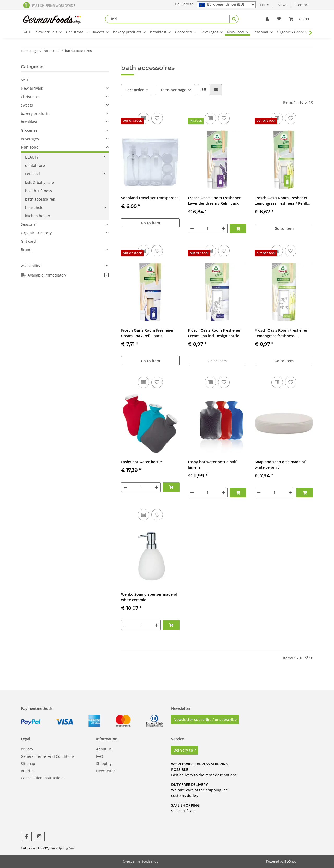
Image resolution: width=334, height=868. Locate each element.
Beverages (30, 139)
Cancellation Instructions (43, 778)
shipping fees (65, 848)
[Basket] (299, 19)
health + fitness (38, 191)
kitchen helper (38, 216)
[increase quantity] (223, 229)
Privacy (27, 749)
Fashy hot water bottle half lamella (212, 465)
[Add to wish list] (157, 118)
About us (104, 749)
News (282, 5)
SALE (25, 80)
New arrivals (32, 88)
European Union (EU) (221, 4)
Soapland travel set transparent (150, 198)
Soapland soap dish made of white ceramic (280, 465)
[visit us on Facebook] (26, 837)
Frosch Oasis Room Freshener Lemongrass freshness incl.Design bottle (281, 333)
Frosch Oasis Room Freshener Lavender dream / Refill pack (214, 201)
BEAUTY (32, 157)
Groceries (29, 130)
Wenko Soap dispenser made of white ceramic (149, 597)
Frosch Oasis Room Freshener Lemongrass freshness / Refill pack (281, 201)
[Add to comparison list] (210, 118)
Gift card (28, 241)
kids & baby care (40, 182)
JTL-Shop (290, 861)
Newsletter (106, 771)
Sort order (135, 90)
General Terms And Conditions (48, 756)
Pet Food (32, 174)
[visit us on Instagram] (39, 837)
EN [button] (262, 5)
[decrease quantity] (192, 229)
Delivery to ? (185, 750)
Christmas (30, 97)
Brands (27, 250)
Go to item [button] (150, 223)
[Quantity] (208, 229)
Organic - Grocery (36, 233)
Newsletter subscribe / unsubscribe (205, 720)
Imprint (27, 771)
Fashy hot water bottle (141, 462)
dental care (35, 165)
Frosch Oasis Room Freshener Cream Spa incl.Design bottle (214, 333)
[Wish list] (279, 19)
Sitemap (28, 763)
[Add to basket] (238, 229)
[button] (267, 19)
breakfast (29, 122)
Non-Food (30, 147)
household (34, 207)
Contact (302, 5)
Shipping (104, 763)
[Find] (167, 19)
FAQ (100, 756)
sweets (27, 105)
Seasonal (29, 224)
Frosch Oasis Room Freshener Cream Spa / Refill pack (147, 333)
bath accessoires (40, 199)
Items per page (173, 90)
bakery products (35, 113)
